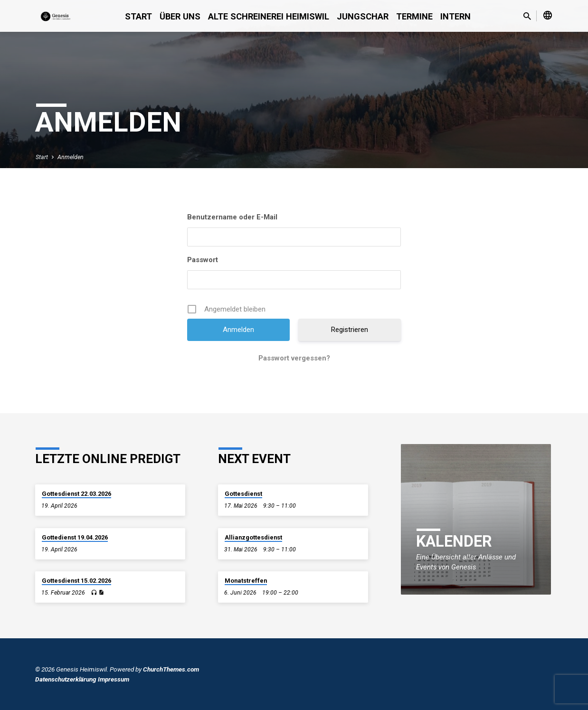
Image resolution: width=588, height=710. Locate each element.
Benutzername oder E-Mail (232, 217)
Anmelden (71, 157)
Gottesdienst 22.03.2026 (76, 494)
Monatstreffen (246, 581)
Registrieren (350, 330)
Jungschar (363, 16)
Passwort (203, 260)
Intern (455, 16)
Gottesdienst (243, 494)
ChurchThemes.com (171, 669)
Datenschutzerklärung (66, 679)
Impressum (114, 679)
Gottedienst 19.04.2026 (75, 537)
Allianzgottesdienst (253, 537)
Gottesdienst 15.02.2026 (76, 581)
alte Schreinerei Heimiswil (269, 16)
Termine (414, 16)
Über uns (180, 16)
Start (138, 16)
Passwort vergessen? (294, 358)
